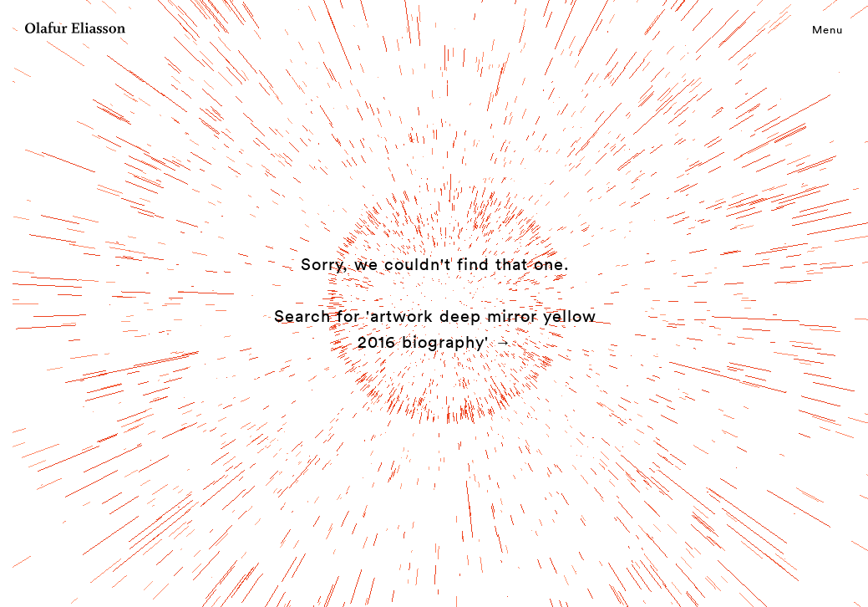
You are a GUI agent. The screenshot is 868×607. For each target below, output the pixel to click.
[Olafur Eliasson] (75, 30)
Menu (827, 29)
